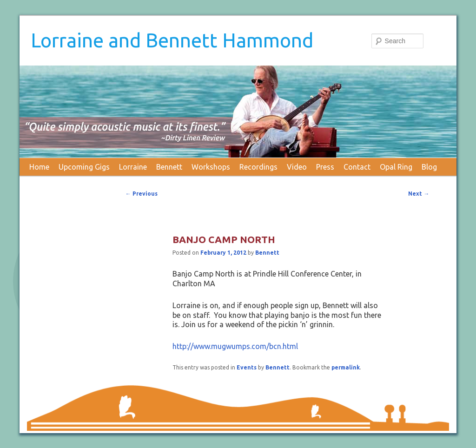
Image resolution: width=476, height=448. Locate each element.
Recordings (258, 167)
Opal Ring (396, 167)
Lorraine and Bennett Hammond (172, 40)
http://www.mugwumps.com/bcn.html (235, 346)
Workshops (211, 167)
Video (297, 167)
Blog (429, 167)
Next (419, 194)
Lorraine (133, 167)
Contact (357, 167)
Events (247, 367)
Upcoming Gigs (84, 167)
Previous (142, 194)
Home (39, 167)
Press (325, 167)
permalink (346, 367)
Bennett (169, 167)
